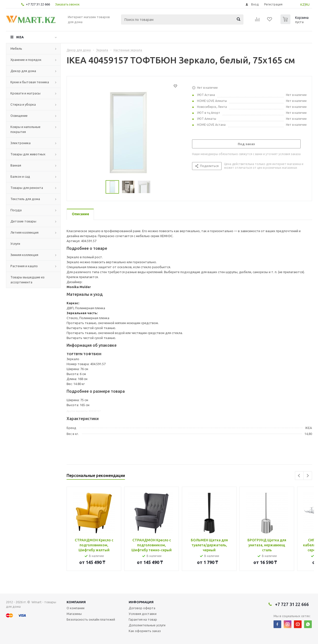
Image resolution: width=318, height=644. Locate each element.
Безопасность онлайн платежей (91, 619)
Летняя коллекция (24, 232)
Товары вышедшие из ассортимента (27, 280)
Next (308, 476)
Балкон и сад (20, 176)
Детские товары (23, 221)
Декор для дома (23, 71)
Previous (299, 476)
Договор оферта (142, 608)
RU (307, 4)
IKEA (20, 37)
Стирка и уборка (23, 104)
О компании (76, 608)
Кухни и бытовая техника (30, 82)
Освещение (19, 116)
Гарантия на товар (143, 619)
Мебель (16, 48)
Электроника (20, 143)
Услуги (15, 244)
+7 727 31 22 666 (38, 4)
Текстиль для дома (25, 199)
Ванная (16, 165)
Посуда (16, 210)
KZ (302, 4)
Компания (76, 602)
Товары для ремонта (27, 188)
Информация (141, 602)
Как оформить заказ (145, 631)
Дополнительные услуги (147, 625)
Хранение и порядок (26, 60)
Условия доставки (143, 614)
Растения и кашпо (24, 266)
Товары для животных (28, 154)
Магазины (74, 614)
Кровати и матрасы (25, 93)
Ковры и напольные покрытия (25, 129)
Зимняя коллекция (24, 255)
